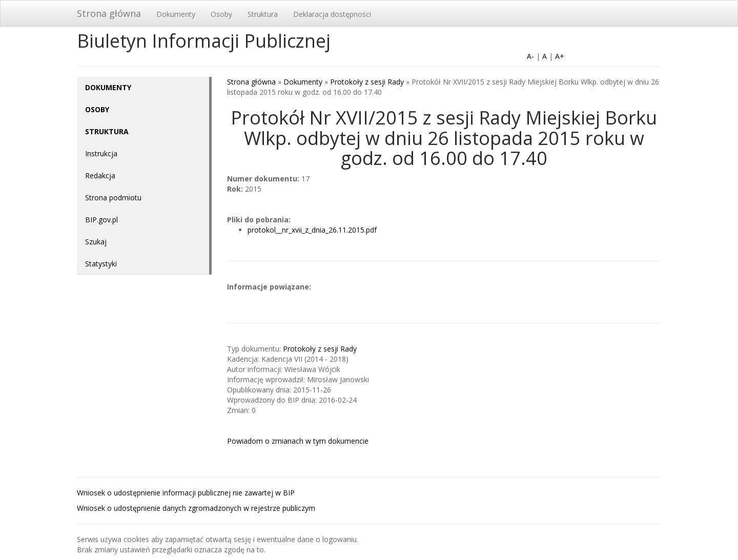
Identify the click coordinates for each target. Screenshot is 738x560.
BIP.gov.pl (101, 220)
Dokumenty (176, 14)
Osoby (221, 14)
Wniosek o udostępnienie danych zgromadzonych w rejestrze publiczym (196, 508)
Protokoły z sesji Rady (367, 82)
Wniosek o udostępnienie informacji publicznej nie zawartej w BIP (186, 493)
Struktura (263, 14)
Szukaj (96, 242)
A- (530, 56)
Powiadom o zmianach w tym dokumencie (298, 441)
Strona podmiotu (113, 198)
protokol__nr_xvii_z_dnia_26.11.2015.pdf (312, 230)
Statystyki (101, 264)
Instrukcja (101, 153)
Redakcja (100, 175)
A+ (560, 56)
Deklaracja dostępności (332, 14)
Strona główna (109, 13)
